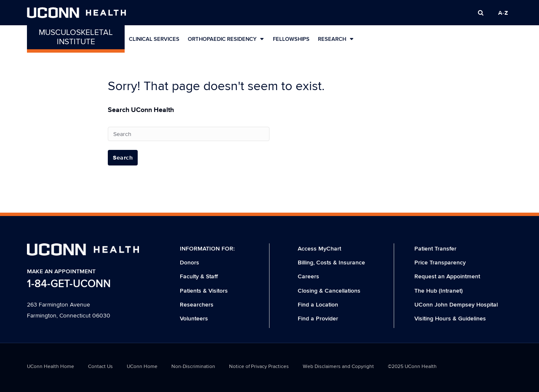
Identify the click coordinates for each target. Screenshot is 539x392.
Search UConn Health (141, 110)
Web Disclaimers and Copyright (338, 367)
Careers (308, 276)
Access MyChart (319, 249)
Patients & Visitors (204, 291)
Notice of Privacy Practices (259, 367)
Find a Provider (318, 319)
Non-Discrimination (193, 367)
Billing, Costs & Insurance (331, 263)
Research (336, 39)
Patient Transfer (435, 249)
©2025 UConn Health (412, 367)
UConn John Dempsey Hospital (456, 305)
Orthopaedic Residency (226, 39)
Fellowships (291, 39)
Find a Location (318, 305)
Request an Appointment (447, 276)
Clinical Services (154, 39)
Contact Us (100, 367)
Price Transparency (440, 263)
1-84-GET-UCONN (69, 284)
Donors (189, 263)
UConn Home (142, 367)
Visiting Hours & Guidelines (450, 319)
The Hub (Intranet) (439, 291)
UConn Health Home (51, 367)
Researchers (197, 305)
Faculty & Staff (199, 276)
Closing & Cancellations (329, 291)
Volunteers (194, 319)
